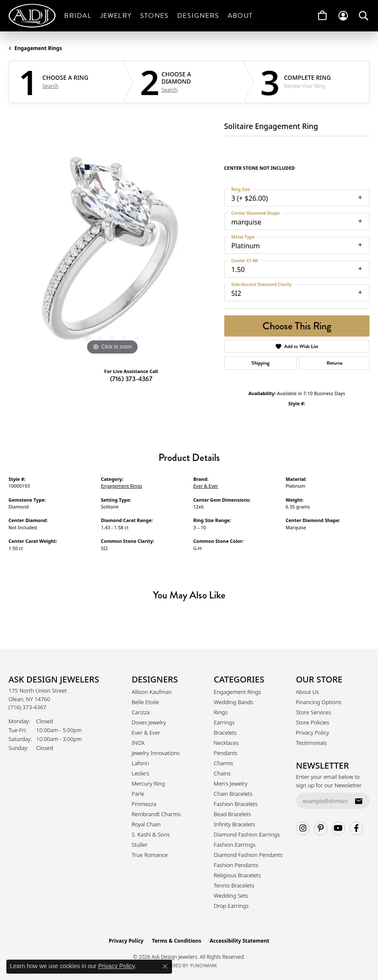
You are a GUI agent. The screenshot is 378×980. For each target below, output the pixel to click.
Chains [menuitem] (222, 773)
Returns (334, 363)
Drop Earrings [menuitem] (231, 906)
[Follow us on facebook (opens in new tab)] (356, 828)
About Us (307, 692)
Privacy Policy (313, 733)
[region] (112, 253)
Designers (198, 16)
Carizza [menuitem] (141, 712)
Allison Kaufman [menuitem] (152, 692)
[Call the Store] (27, 707)
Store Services (314, 712)
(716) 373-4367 (131, 379)
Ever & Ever (206, 486)
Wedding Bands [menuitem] (233, 702)
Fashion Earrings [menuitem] (234, 845)
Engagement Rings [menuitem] (237, 692)
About (240, 16)
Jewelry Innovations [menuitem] (156, 753)
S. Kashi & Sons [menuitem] (151, 834)
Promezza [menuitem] (144, 804)
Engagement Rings (38, 48)
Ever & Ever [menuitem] (146, 733)
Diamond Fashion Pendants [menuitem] (248, 855)
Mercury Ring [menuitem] (148, 783)
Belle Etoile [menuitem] (145, 702)
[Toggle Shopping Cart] (322, 16)
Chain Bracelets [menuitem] (233, 794)
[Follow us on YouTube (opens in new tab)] (339, 828)
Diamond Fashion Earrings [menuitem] (247, 834)
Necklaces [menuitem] (226, 743)
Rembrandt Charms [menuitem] (156, 814)
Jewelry (116, 16)
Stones (154, 16)
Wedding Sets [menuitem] (231, 896)
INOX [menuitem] (138, 743)
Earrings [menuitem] (224, 722)
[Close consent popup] (165, 966)
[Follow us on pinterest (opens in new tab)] (321, 828)
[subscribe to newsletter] (358, 801)
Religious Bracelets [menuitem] (237, 875)
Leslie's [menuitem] (140, 773)
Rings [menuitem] (220, 712)
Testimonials (312, 743)
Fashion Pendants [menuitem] (236, 865)
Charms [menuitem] (223, 763)
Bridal (78, 16)
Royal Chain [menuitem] (146, 824)
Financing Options (319, 702)
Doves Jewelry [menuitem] (149, 722)
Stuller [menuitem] (140, 845)
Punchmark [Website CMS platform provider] (204, 966)
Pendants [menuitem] (226, 753)
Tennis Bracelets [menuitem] (234, 885)
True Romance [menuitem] (150, 855)
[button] (343, 16)
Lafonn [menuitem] (140, 763)
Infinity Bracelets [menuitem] (234, 824)
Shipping (261, 363)
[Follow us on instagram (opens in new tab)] (303, 828)
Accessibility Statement (240, 941)
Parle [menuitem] (138, 794)
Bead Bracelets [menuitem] (232, 814)
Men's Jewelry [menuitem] (230, 783)
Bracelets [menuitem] (225, 733)
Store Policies (313, 722)
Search (51, 86)
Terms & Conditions (177, 941)
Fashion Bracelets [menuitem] (236, 804)
